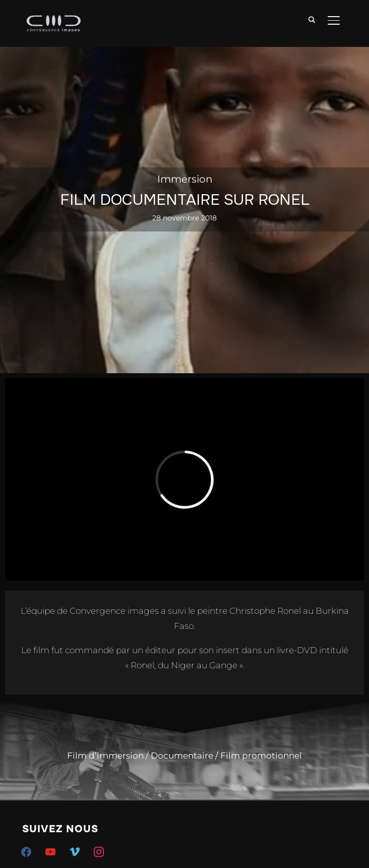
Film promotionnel (261, 756)
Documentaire (182, 756)
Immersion (185, 179)
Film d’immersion (105, 756)
